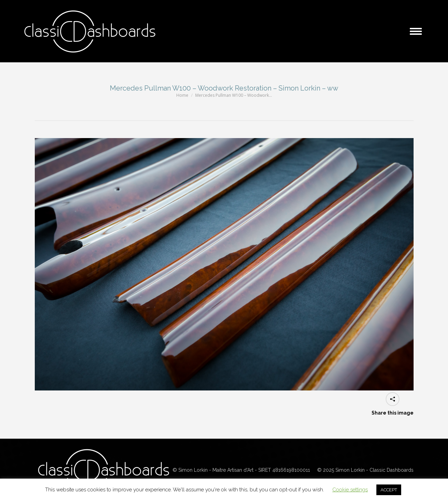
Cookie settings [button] (350, 490)
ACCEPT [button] (389, 490)
